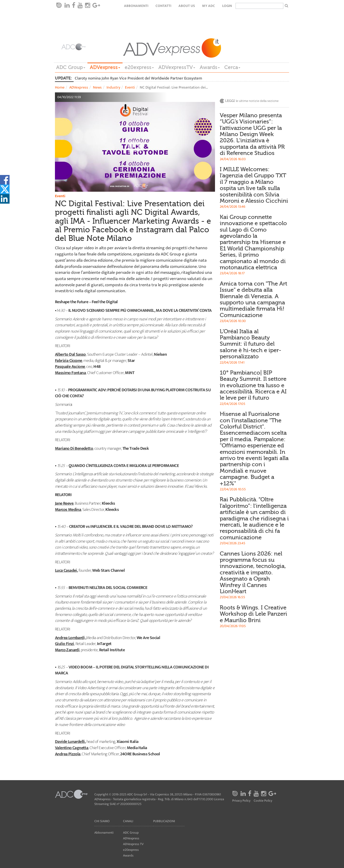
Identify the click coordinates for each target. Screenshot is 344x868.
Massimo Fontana (70, 373)
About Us (187, 6)
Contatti (163, 6)
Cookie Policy (263, 801)
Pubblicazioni (164, 821)
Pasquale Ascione (70, 367)
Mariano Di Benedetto (74, 449)
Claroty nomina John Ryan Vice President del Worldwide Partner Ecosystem (138, 78)
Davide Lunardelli (70, 742)
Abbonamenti (136, 6)
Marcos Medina (68, 510)
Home (60, 87)
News (97, 87)
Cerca (232, 67)
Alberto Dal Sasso (70, 355)
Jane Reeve (64, 503)
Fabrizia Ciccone (68, 361)
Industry (113, 87)
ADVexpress (105, 67)
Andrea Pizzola (68, 754)
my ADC (209, 6)
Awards (210, 67)
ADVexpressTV (177, 67)
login (227, 6)
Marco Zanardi (67, 650)
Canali (128, 821)
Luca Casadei (66, 571)
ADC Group (71, 67)
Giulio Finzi (64, 644)
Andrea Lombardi (70, 638)
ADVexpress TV (133, 844)
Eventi (130, 87)
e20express (139, 67)
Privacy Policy (241, 801)
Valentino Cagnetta (72, 748)
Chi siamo (102, 821)
